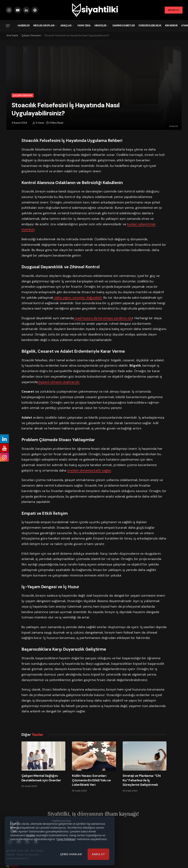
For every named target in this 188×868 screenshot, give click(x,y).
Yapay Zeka (84, 26)
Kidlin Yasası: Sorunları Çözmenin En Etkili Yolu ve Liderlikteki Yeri (91, 780)
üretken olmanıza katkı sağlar (89, 470)
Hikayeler (100, 26)
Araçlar (66, 26)
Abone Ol (174, 10)
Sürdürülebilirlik (150, 26)
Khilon (14, 866)
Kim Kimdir (171, 26)
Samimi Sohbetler (124, 26)
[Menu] (8, 26)
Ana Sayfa (12, 35)
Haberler (24, 26)
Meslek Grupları (44, 26)
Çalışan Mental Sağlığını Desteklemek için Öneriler (41, 778)
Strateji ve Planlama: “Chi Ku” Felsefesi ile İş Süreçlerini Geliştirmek (142, 780)
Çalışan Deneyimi (31, 35)
